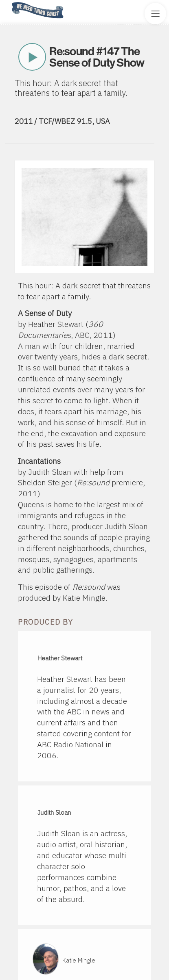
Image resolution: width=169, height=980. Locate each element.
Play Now (32, 57)
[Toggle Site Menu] (155, 14)
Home (9, 3)
